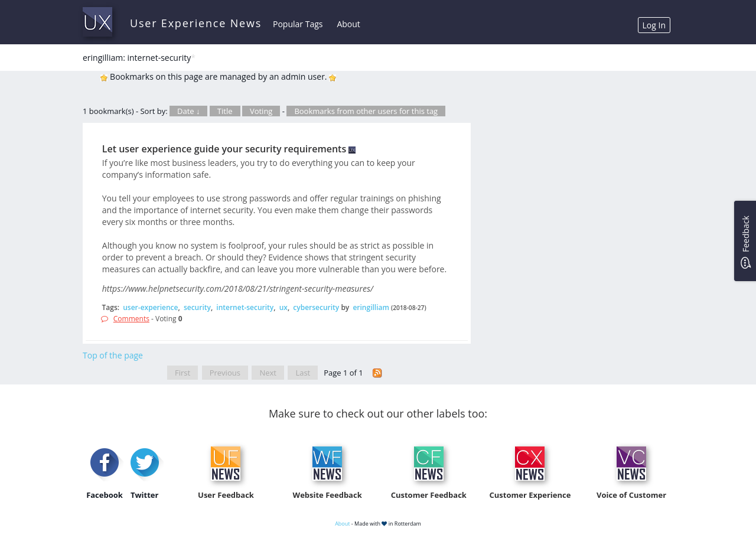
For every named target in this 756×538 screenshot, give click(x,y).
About (348, 24)
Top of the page (113, 355)
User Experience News (196, 23)
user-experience (150, 307)
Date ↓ (188, 111)
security (197, 307)
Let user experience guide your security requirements (224, 149)
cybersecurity (316, 307)
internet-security (245, 307)
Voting (261, 111)
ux (283, 307)
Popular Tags (298, 24)
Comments (131, 319)
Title (225, 111)
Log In (654, 25)
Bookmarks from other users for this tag (366, 111)
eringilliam (371, 307)
